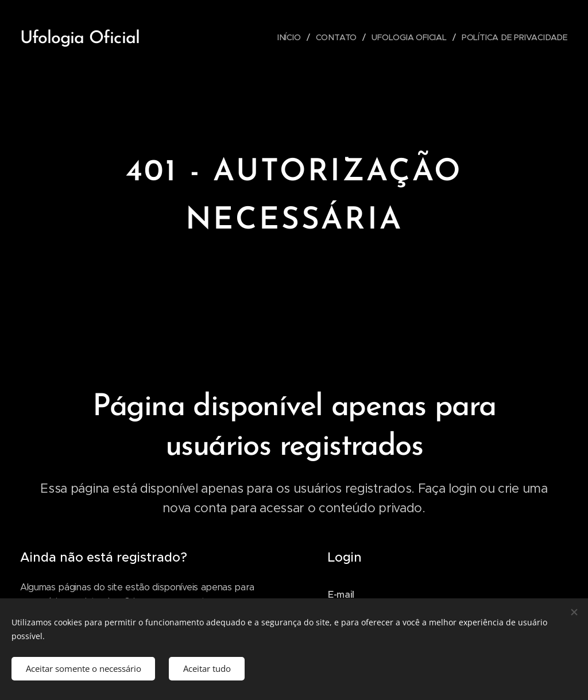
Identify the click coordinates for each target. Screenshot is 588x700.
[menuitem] (291, 37)
